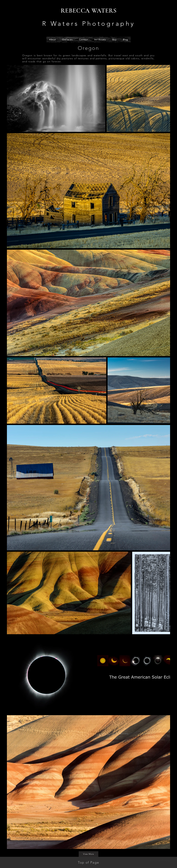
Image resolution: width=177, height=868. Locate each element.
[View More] (88, 854)
